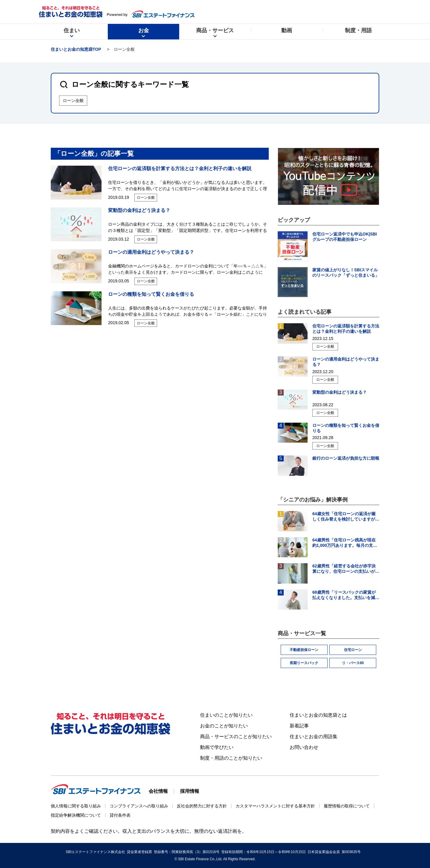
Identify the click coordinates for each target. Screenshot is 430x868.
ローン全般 (73, 101)
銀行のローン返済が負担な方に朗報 (346, 458)
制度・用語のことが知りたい (231, 758)
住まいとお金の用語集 (314, 737)
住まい (72, 33)
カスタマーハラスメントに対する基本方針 (275, 806)
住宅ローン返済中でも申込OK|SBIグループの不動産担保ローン (345, 237)
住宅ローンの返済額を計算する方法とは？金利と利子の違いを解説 (180, 168)
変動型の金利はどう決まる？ (139, 210)
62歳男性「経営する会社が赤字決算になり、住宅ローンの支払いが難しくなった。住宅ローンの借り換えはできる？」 (346, 569)
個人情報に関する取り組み (76, 806)
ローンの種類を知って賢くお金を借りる (151, 294)
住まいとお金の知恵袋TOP (76, 49)
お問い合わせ (304, 747)
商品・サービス (215, 33)
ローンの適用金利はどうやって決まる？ (151, 252)
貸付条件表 (120, 815)
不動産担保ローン (304, 650)
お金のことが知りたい (224, 726)
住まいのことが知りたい (226, 715)
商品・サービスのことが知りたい (236, 737)
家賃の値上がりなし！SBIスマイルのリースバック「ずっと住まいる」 (346, 273)
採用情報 (190, 791)
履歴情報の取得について (347, 806)
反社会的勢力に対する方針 (202, 806)
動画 (287, 33)
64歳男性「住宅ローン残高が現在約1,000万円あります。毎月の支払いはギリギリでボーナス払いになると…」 (346, 543)
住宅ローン (353, 650)
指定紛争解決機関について (76, 815)
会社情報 (158, 791)
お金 (144, 33)
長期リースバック (304, 663)
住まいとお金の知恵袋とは (318, 715)
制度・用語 (358, 33)
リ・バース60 (353, 663)
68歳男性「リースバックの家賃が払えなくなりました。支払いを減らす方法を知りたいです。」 (346, 595)
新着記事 (299, 726)
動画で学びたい (217, 747)
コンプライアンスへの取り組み (139, 806)
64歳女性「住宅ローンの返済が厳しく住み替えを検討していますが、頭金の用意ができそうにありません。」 (346, 517)
